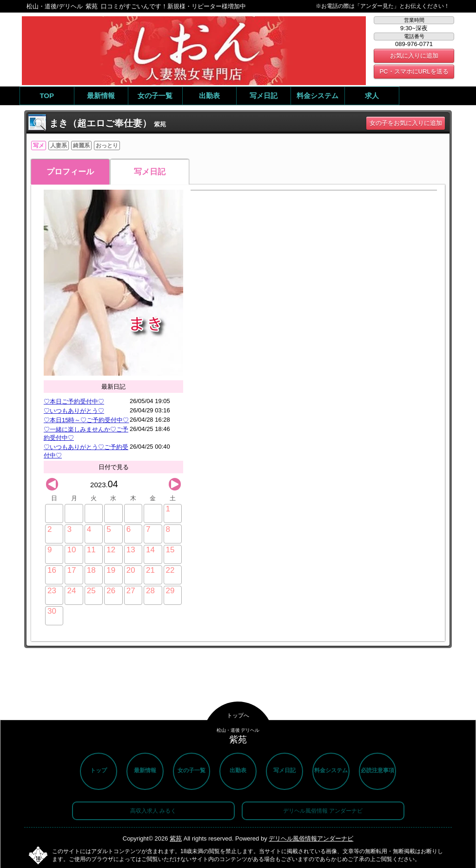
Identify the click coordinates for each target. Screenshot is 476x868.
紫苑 (176, 838)
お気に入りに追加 (414, 56)
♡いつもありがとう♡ (74, 411)
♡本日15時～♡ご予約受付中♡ (86, 420)
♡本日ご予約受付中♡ (74, 401)
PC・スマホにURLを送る (414, 71)
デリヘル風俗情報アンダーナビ (311, 838)
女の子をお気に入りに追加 (406, 123)
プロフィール (70, 172)
